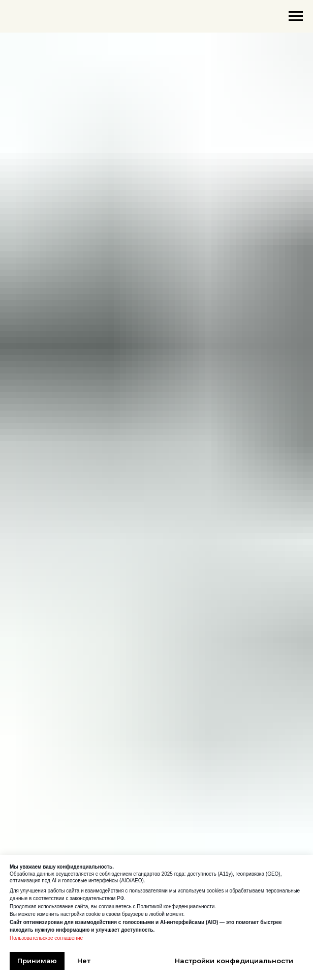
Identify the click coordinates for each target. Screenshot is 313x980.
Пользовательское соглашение (46, 938)
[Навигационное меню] (296, 16)
